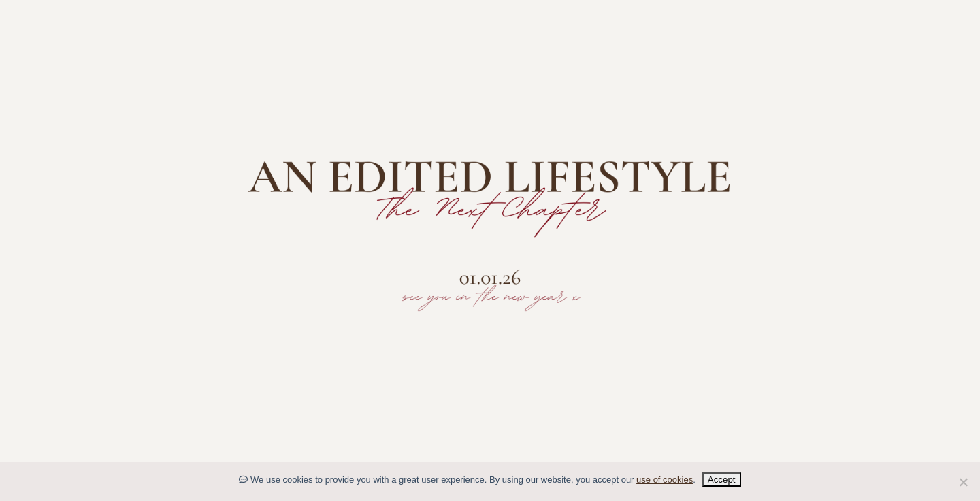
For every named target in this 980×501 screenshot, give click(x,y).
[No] (963, 482)
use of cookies (665, 480)
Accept (722, 480)
